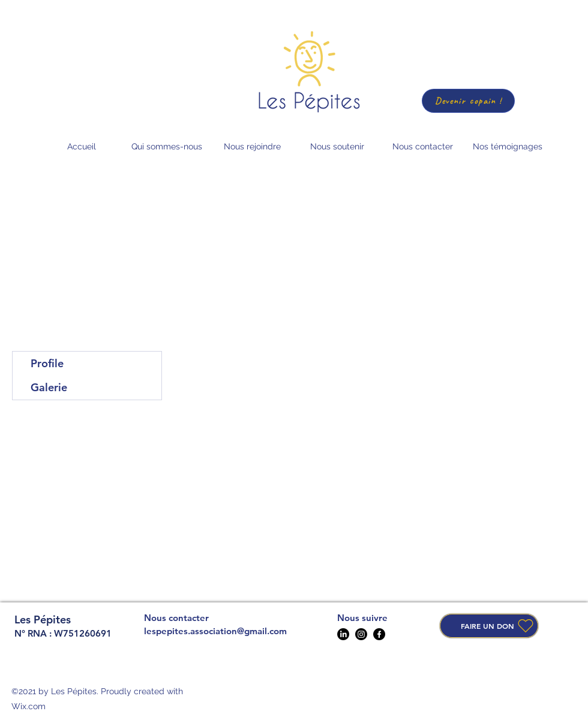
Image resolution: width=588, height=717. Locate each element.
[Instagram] (361, 634)
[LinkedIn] (343, 634)
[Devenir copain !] (468, 101)
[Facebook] (379, 634)
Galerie (49, 387)
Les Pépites (43, 619)
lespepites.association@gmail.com (215, 631)
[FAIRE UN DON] (489, 626)
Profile (47, 363)
